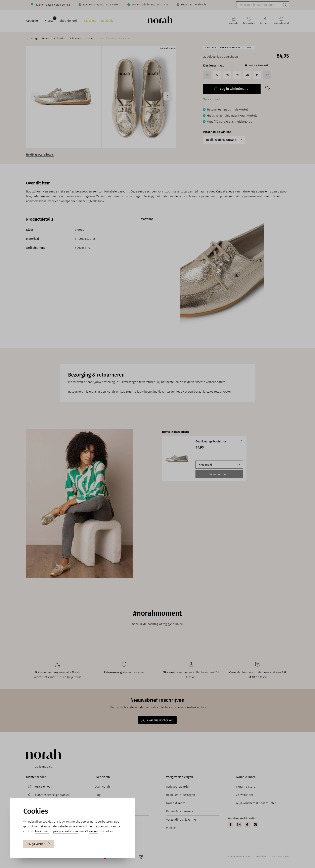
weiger (94, 831)
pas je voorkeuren (66, 831)
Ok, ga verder (38, 844)
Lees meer (42, 831)
